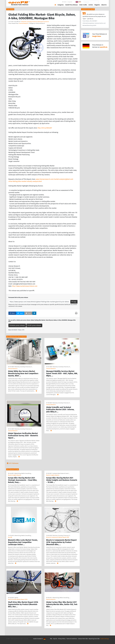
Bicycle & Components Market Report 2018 (58, 537)
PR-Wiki (64, 2)
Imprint (70, 2)
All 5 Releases (12, 463)
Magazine (97, 5)
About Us (104, 5)
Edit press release (34, 325)
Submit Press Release (72, 5)
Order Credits (83, 5)
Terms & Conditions (72, 639)
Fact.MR (10, 537)
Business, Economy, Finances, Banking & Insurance (35, 22)
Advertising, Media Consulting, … (23, 473)
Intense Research (24, 23)
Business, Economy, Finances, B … (24, 367)
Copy (74, 302)
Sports (16, 598)
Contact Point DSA (83, 639)
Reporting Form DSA (94, 639)
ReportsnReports (51, 599)
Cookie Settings (105, 639)
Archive (91, 5)
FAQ (51, 639)
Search (103, 2)
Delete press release (17, 325)
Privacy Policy (62, 639)
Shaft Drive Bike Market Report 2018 (18, 599)
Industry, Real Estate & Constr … (61, 473)
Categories (61, 5)
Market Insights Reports (15, 475)
